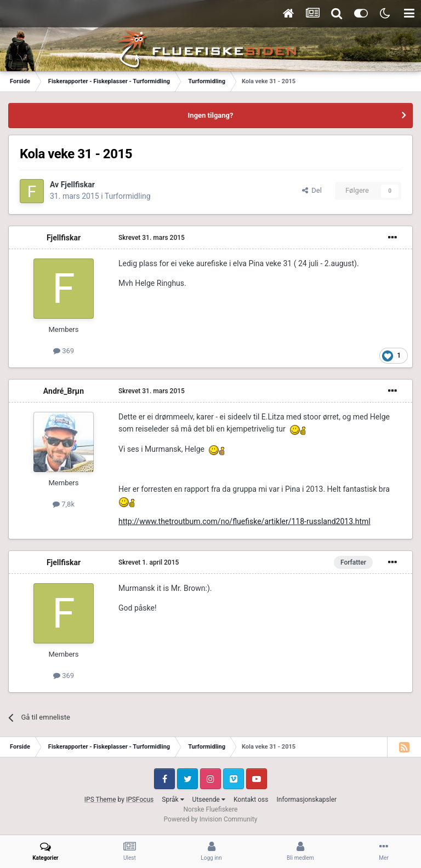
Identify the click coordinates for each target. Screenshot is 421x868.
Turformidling (128, 196)
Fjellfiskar (78, 185)
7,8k (64, 504)
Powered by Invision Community (211, 819)
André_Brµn (64, 391)
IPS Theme (100, 800)
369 (64, 351)
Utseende (209, 800)
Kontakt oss (251, 800)
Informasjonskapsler (306, 800)
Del (312, 190)
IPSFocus (140, 800)
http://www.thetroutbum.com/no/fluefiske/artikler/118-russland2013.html (244, 521)
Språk (173, 800)
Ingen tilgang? (211, 115)
